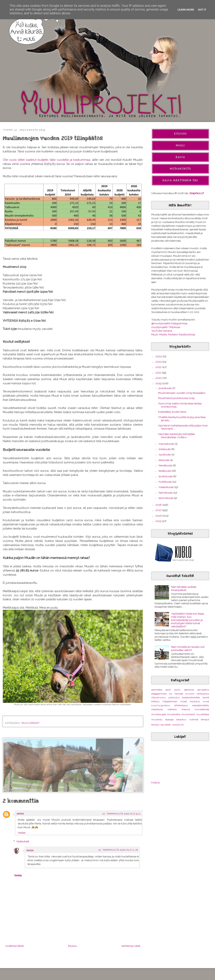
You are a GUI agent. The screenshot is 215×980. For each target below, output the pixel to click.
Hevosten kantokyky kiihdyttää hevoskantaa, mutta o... (176, 436)
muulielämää (202, 709)
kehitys (155, 701)
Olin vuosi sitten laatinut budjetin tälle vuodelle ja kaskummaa (47, 160)
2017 (159, 510)
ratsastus (181, 720)
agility (177, 690)
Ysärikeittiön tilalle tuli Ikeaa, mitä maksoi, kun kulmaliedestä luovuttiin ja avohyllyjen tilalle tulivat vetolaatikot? (188, 620)
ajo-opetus (203, 690)
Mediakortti (180, 169)
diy (171, 694)
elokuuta (164, 460)
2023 (159, 362)
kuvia (206, 701)
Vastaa (22, 833)
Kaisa (30, 851)
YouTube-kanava (162, 331)
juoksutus (174, 697)
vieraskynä (178, 725)
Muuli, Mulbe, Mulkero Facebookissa (173, 334)
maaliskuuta (166, 487)
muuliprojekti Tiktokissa (166, 327)
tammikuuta (166, 498)
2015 (159, 521)
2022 (159, 367)
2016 (159, 516)
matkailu (172, 709)
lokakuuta (165, 449)
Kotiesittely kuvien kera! (172, 412)
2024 (159, 356)
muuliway (157, 720)
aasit (168, 690)
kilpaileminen (170, 701)
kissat (184, 701)
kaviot (206, 697)
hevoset (179, 694)
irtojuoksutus (159, 697)
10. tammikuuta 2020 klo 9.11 (122, 814)
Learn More (186, 10)
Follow (156, 782)
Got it (202, 10)
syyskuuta (165, 454)
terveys (155, 725)
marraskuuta (167, 444)
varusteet (165, 725)
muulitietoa (203, 714)
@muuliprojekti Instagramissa (169, 323)
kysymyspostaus (161, 705)
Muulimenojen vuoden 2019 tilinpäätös (182, 393)
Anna (20, 814)
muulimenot (31, 723)
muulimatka (174, 714)
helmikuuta (166, 493)
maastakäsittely (200, 705)
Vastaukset (23, 841)
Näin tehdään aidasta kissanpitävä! (184, 588)
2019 (159, 383)
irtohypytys (203, 694)
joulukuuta (165, 388)
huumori (190, 694)
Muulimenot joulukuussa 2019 (176, 398)
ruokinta (194, 720)
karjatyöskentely (191, 697)
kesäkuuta (165, 471)
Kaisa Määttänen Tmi (180, 180)
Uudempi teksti (14, 946)
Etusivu (72, 946)
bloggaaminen (159, 694)
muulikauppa (159, 714)
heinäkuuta (166, 465)
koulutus (195, 701)
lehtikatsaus (181, 705)
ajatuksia (189, 690)
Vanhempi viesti (131, 946)
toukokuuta (166, 476)
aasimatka (157, 690)
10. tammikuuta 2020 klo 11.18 (118, 850)
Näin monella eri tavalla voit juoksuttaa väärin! (188, 648)
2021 (159, 373)
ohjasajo (169, 720)
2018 (159, 505)
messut (186, 709)
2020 (159, 378)
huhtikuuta (165, 482)
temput (205, 720)
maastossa (157, 709)
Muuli (180, 145)
